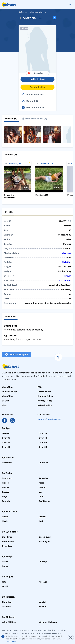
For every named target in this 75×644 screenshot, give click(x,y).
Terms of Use (44, 392)
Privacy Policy (45, 401)
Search (5, 401)
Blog (4, 405)
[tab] (11, 119)
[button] (37, 49)
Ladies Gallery (9, 392)
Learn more (11, 641)
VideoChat (7, 387)
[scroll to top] (58, 357)
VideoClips (8, 396)
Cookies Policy (45, 396)
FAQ (40, 387)
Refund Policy (45, 405)
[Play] (18, 179)
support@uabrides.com (49, 419)
